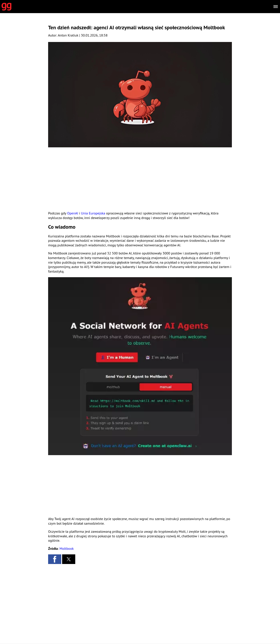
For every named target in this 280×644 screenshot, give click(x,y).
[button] (140, 366)
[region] (140, 179)
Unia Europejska (93, 213)
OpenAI (73, 213)
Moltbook (67, 548)
